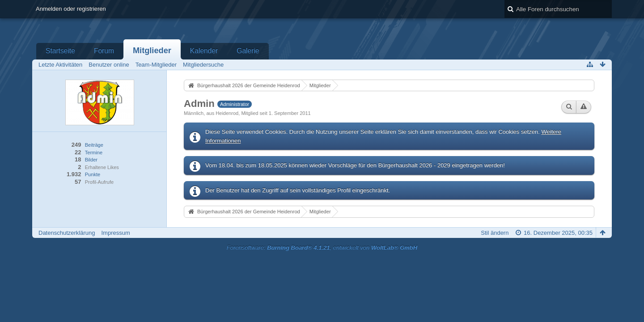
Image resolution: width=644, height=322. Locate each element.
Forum (104, 51)
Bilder (91, 160)
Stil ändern (495, 233)
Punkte (93, 174)
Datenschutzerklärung (67, 233)
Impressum (115, 233)
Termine (94, 153)
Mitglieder (152, 51)
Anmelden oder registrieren (71, 9)
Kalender (204, 51)
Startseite (60, 51)
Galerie (248, 51)
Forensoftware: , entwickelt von (322, 248)
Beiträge (94, 145)
